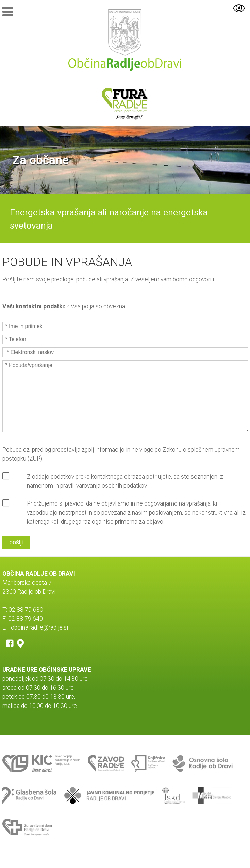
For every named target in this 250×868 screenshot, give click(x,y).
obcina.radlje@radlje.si (39, 627)
